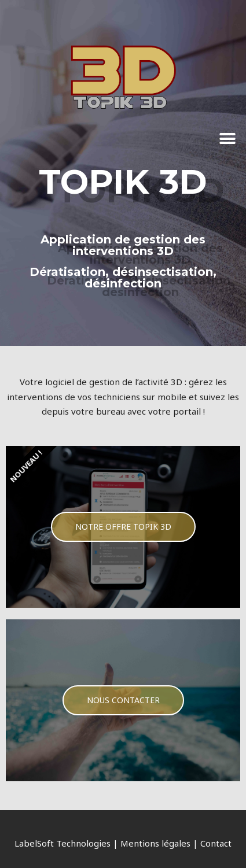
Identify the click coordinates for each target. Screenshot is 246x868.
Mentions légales (155, 843)
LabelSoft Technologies (63, 843)
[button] (227, 138)
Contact (216, 843)
